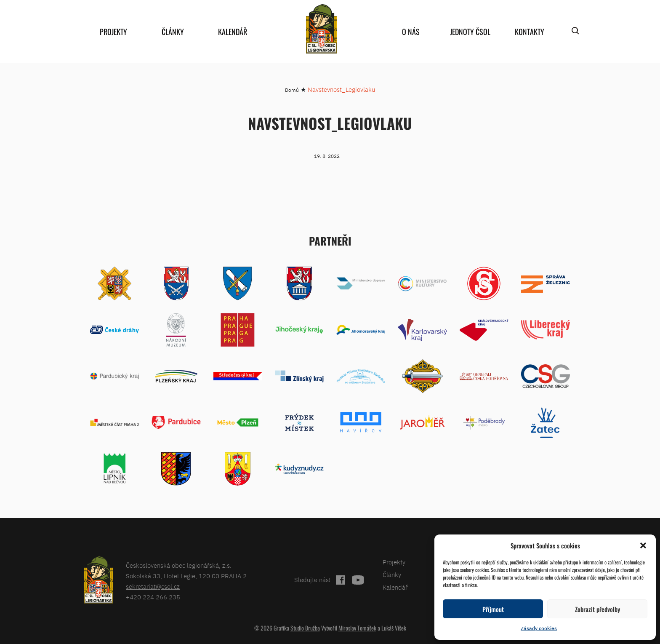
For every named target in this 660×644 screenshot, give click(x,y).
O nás (411, 32)
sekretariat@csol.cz (153, 587)
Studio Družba (305, 628)
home (322, 29)
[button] (643, 545)
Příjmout (493, 609)
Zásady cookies (539, 628)
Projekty (113, 32)
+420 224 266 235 (153, 597)
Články (173, 32)
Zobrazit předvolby (597, 609)
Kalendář (233, 32)
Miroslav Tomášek (357, 628)
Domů (292, 90)
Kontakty (530, 32)
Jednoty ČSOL (470, 32)
